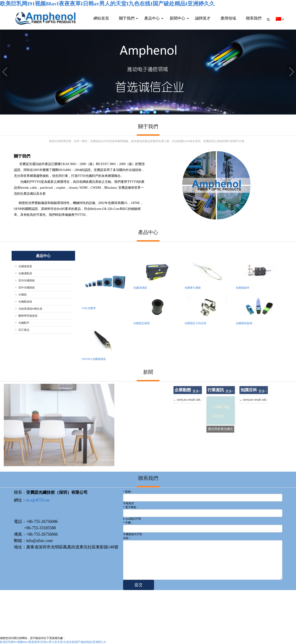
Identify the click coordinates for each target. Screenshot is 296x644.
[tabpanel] (148, 73)
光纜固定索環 (142, 323)
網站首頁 (101, 18)
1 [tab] (141, 112)
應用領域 (228, 18)
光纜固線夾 (243, 288)
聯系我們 (254, 18)
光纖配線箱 (25, 302)
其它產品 (24, 330)
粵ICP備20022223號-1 (89, 631)
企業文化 (136, 612)
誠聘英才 (203, 18)
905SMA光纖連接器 (94, 359)
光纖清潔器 (140, 288)
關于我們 (126, 23)
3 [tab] (155, 112)
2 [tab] (148, 112)
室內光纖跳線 (27, 280)
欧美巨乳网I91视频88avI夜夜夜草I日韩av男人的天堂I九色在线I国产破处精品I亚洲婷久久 (107, 4)
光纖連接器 (25, 266)
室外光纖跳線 (27, 288)
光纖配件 (24, 323)
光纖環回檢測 (244, 323)
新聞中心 (177, 23)
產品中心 (151, 23)
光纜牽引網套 (193, 288)
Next (291, 72)
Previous (6, 72)
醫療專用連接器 (28, 316)
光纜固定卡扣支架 (195, 323)
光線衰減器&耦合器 (30, 309)
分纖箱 (23, 295)
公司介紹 (136, 602)
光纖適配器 (25, 273)
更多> (257, 391)
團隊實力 (136, 607)
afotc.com (20, 631)
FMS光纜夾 (89, 308)
